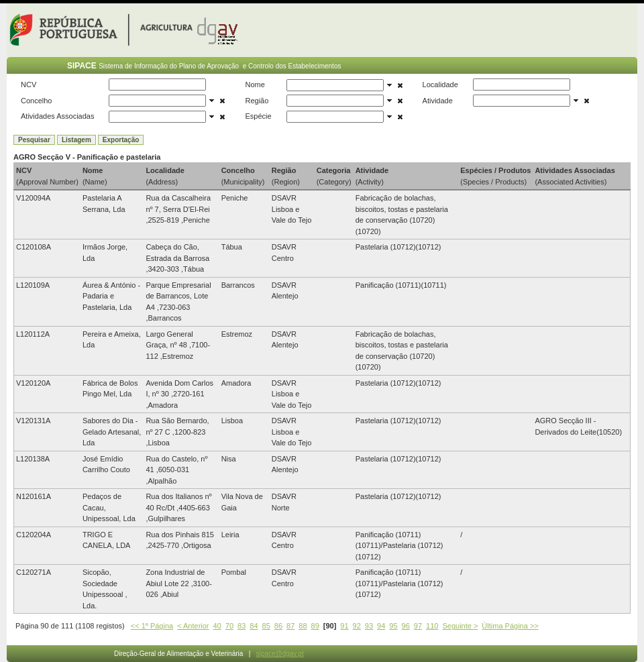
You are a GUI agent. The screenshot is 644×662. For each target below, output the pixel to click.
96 (406, 626)
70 (229, 626)
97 (418, 626)
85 (266, 626)
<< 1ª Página (152, 626)
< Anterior (193, 626)
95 (393, 626)
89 (315, 626)
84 (254, 626)
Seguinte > (460, 626)
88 (303, 626)
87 (290, 626)
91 (344, 626)
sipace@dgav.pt (280, 654)
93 (369, 626)
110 (432, 626)
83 (241, 626)
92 (357, 626)
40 (217, 626)
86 (278, 626)
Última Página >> (510, 626)
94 (381, 626)
